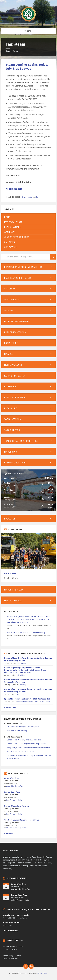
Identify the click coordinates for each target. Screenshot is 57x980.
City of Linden (27, 197)
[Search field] (28, 257)
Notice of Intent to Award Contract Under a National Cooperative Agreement (28, 659)
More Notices (10, 707)
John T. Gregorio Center (14, 800)
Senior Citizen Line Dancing (17, 806)
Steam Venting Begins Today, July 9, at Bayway (27, 67)
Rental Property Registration (16, 915)
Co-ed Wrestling (12, 778)
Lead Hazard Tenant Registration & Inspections (26, 744)
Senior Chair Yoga (12, 792)
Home (8, 51)
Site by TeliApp (43, 973)
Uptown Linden (44, 702)
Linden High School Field (15, 786)
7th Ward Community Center (16, 828)
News (15, 51)
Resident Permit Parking (17, 731)
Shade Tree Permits (12, 922)
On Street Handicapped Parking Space (23, 727)
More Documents (10, 931)
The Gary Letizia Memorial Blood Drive (22, 820)
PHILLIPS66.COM (14, 189)
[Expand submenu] (51, 267)
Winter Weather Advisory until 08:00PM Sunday (26, 632)
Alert (37, 197)
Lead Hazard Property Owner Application (24, 740)
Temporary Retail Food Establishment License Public (29, 748)
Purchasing (22, 663)
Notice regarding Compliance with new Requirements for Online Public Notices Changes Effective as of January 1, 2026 (26, 670)
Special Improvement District (28, 702)
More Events (10, 833)
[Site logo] (29, 23)
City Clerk (21, 675)
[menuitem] (28, 217)
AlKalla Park (10, 573)
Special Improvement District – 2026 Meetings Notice (28, 699)
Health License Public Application (21, 751)
